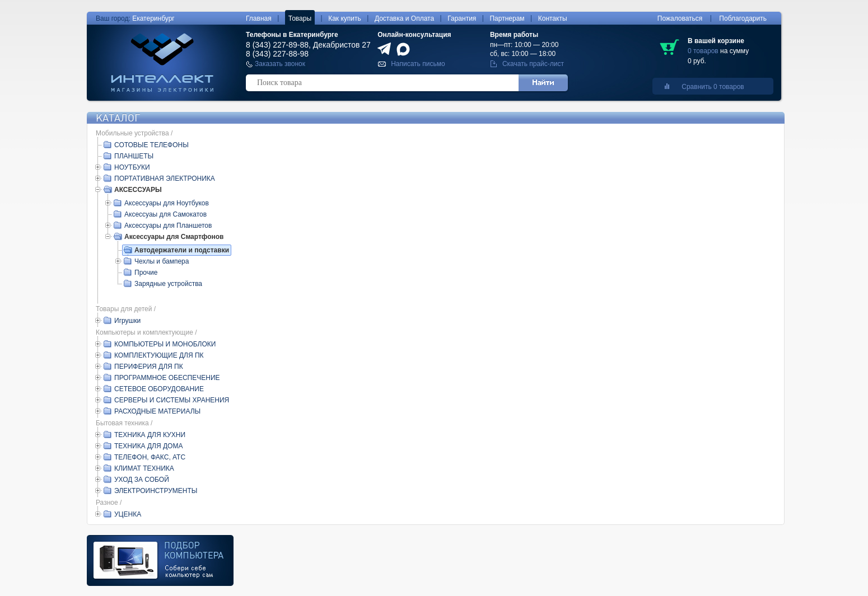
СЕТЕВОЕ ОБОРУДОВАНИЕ (159, 389)
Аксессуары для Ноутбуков (167, 203)
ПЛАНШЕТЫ (134, 156)
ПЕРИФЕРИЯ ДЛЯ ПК (149, 367)
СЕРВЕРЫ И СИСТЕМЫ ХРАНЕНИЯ (172, 400)
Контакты (553, 18)
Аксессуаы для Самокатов (165, 214)
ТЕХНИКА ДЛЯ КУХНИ (150, 435)
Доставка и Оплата (404, 18)
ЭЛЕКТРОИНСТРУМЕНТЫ (156, 491)
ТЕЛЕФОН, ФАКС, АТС (150, 457)
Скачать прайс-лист (533, 64)
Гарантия (462, 18)
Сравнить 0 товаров (713, 87)
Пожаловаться (680, 18)
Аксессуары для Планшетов (168, 226)
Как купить (345, 18)
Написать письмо (418, 64)
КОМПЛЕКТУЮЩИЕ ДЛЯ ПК (159, 355)
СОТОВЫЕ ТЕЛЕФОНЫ (151, 145)
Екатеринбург (153, 18)
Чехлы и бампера (162, 261)
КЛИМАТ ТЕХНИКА (144, 468)
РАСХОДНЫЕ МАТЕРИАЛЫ (157, 411)
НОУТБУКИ (132, 167)
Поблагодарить (743, 18)
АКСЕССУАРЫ (138, 190)
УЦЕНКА (128, 514)
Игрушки (127, 321)
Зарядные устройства (168, 284)
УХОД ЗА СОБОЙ (142, 480)
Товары (300, 18)
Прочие (146, 273)
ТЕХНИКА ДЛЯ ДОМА (148, 446)
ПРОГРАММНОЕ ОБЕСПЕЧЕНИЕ (167, 378)
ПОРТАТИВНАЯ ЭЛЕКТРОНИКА (165, 179)
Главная (259, 18)
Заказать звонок (280, 64)
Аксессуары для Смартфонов (174, 237)
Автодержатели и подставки (182, 250)
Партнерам (507, 18)
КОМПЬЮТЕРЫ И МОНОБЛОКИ (165, 344)
